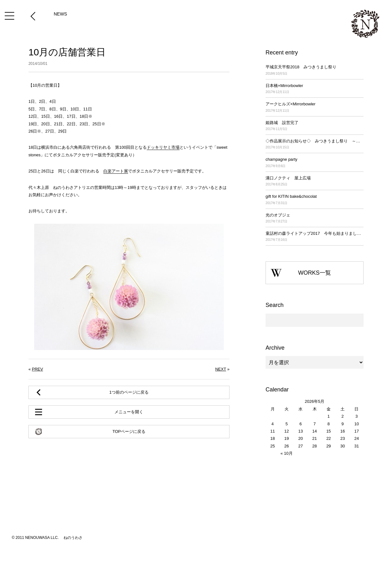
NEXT (221, 369)
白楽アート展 (116, 171)
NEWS (60, 14)
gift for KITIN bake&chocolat (315, 200)
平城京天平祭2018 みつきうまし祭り (315, 70)
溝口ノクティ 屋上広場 (315, 181)
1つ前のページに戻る (129, 392)
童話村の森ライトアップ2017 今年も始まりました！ (315, 237)
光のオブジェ (315, 218)
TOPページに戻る (129, 431)
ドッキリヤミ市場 (163, 147)
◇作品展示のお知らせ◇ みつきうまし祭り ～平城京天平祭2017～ (315, 144)
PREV (37, 369)
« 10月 (286, 453)
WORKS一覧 (315, 273)
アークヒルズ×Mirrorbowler (315, 107)
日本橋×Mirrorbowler (315, 89)
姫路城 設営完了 (315, 126)
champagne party (315, 163)
